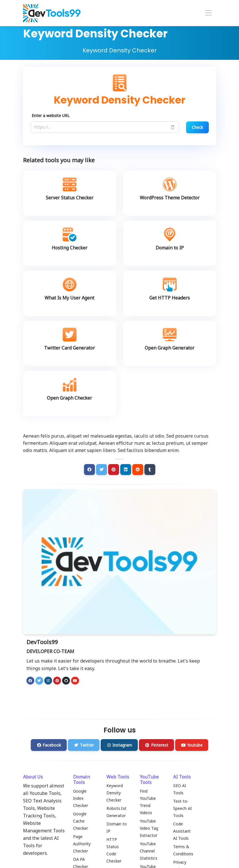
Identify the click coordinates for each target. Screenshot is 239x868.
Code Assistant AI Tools (182, 831)
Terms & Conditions (183, 850)
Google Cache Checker (81, 821)
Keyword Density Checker (115, 793)
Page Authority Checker (82, 844)
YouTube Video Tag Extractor (149, 828)
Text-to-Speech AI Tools (182, 808)
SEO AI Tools (180, 789)
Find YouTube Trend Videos (148, 802)
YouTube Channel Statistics (149, 851)
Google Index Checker (81, 798)
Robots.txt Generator (116, 812)
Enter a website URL (51, 116)
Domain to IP (117, 827)
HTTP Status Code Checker (114, 850)
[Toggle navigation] (208, 13)
